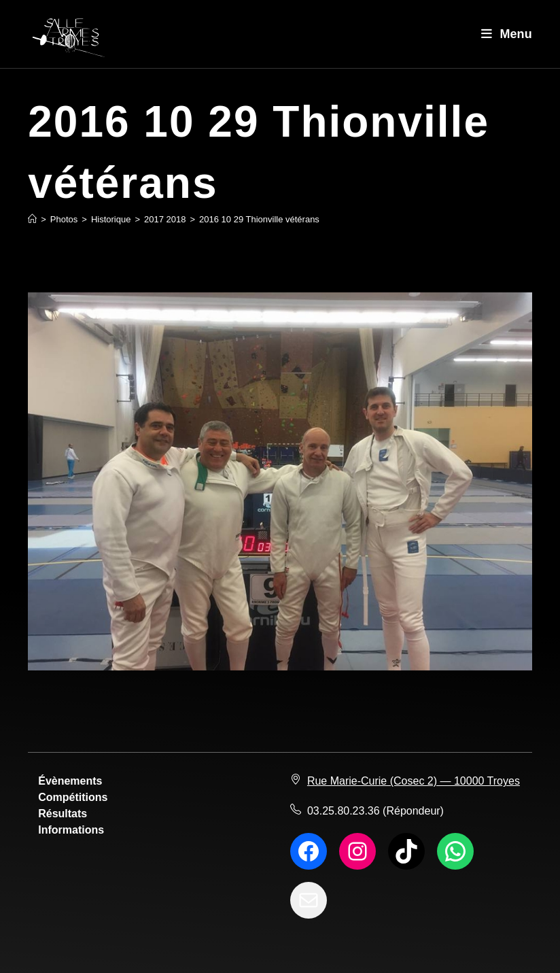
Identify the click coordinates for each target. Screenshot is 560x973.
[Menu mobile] (507, 34)
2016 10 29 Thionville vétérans (259, 219)
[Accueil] (32, 219)
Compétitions (73, 797)
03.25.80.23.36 (344, 811)
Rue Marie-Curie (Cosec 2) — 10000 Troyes (414, 781)
